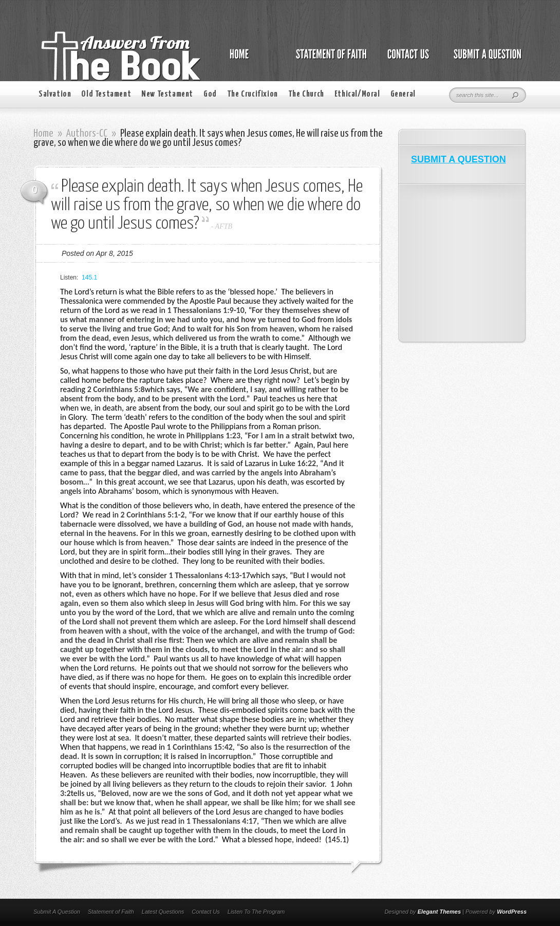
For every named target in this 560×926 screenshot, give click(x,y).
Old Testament (106, 94)
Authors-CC (87, 134)
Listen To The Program (256, 912)
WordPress (512, 912)
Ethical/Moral (357, 94)
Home (43, 134)
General (403, 94)
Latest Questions (163, 912)
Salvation (55, 94)
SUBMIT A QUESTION (459, 159)
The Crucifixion (253, 94)
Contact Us (206, 912)
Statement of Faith (111, 912)
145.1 (89, 277)
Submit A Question (57, 912)
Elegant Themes (439, 912)
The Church (306, 94)
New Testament (167, 94)
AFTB (224, 226)
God (210, 94)
